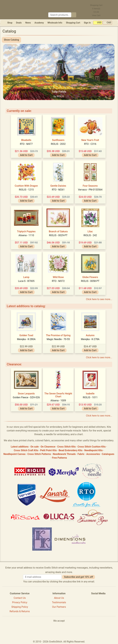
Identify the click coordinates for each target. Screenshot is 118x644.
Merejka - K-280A (26, 339)
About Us (59, 598)
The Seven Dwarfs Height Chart (58, 395)
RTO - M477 (26, 144)
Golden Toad (26, 335)
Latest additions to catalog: (26, 306)
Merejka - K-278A (90, 339)
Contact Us (20, 598)
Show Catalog (11, 40)
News (28, 23)
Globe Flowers (90, 277)
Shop (10, 23)
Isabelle (90, 394)
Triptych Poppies (26, 231)
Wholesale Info (55, 23)
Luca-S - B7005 (26, 281)
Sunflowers (58, 140)
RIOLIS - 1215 (26, 190)
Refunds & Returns (20, 611)
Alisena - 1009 (58, 400)
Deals (19, 23)
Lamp (26, 277)
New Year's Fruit (90, 140)
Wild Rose (58, 277)
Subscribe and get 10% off (79, 577)
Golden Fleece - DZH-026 (26, 397)
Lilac (90, 231)
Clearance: (14, 364)
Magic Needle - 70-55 (58, 339)
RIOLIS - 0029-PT (58, 235)
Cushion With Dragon (26, 186)
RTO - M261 (58, 190)
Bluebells (26, 140)
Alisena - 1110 (26, 235)
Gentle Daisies (58, 186)
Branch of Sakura (58, 231)
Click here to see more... (99, 299)
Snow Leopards (26, 394)
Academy (39, 23)
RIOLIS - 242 (90, 235)
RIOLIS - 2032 (58, 144)
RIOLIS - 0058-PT (90, 281)
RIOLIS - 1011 (90, 397)
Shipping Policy (20, 607)
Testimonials (59, 602)
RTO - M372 (58, 281)
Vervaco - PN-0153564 (90, 190)
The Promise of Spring (58, 335)
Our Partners (59, 607)
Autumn (90, 335)
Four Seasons (90, 186)
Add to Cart (26, 155)
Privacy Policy (20, 602)
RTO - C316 (90, 144)
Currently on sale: (19, 111)
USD (98, 23)
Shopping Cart (73, 23)
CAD (107, 23)
